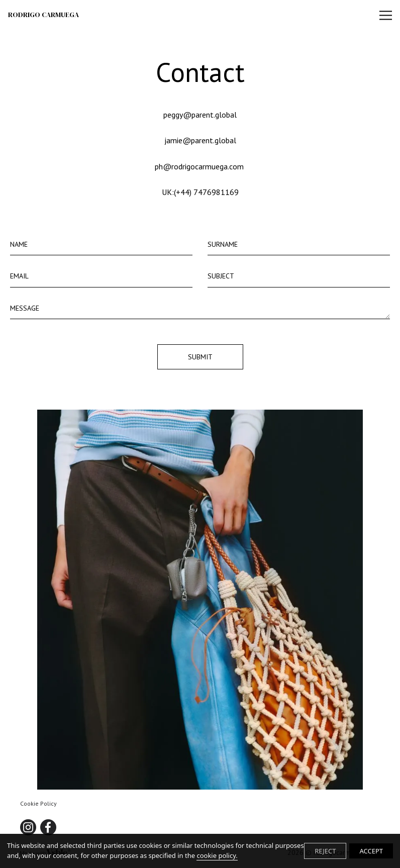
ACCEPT (371, 851)
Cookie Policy (38, 803)
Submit (200, 357)
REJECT (325, 851)
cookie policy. (217, 855)
